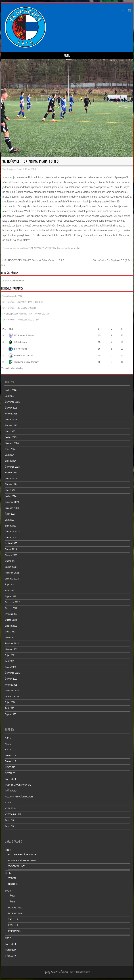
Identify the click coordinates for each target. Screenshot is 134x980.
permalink (76, 248)
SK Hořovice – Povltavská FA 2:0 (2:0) (21, 320)
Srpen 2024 (11, 461)
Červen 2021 (11, 679)
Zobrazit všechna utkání (13, 281)
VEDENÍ (12, 878)
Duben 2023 (11, 549)
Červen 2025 (11, 408)
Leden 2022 (11, 638)
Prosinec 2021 (12, 643)
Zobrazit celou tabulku (12, 368)
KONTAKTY (11, 950)
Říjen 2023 (10, 514)
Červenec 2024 (12, 467)
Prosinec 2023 (12, 502)
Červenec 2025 (12, 402)
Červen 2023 (11, 538)
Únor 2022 (10, 632)
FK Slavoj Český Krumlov (23, 362)
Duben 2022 (11, 620)
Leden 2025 (11, 437)
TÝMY (8, 803)
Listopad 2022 (12, 579)
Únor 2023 (10, 561)
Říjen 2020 (10, 702)
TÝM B (11, 902)
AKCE (8, 744)
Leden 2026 (11, 390)
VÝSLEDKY (50, 248)
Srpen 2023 (11, 526)
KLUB (8, 873)
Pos (4, 329)
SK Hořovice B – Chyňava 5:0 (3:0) (113, 260)
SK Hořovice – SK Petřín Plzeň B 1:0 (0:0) (23, 302)
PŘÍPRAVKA (11, 791)
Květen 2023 (11, 543)
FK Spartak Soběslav (21, 335)
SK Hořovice (18, 349)
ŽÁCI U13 (13, 925)
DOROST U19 (15, 908)
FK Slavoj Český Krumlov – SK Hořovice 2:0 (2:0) (26, 314)
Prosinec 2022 (12, 573)
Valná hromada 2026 (12, 296)
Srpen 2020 (11, 714)
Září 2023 (10, 520)
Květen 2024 (11, 473)
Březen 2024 (11, 484)
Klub (11, 329)
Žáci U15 (9, 826)
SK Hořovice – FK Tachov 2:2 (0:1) (19, 308)
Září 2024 (10, 455)
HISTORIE (10, 767)
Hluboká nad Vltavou (21, 356)
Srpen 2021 (11, 667)
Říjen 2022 (10, 585)
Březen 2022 (11, 626)
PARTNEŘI (10, 779)
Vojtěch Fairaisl (16, 169)
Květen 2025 (11, 414)
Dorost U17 (10, 756)
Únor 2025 (10, 431)
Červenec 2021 (12, 673)
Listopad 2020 (12, 697)
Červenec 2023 (12, 532)
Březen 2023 (11, 555)
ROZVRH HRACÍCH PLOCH (19, 797)
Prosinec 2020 (12, 691)
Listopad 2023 (12, 508)
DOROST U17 (15, 913)
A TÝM (30, 248)
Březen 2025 (11, 425)
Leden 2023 (11, 567)
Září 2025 (10, 396)
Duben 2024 (11, 479)
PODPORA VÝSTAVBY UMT (19, 785)
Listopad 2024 (12, 443)
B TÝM (8, 750)
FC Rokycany (18, 342)
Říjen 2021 (10, 655)
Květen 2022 (11, 614)
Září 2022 (10, 590)
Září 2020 (10, 708)
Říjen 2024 (10, 449)
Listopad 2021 (12, 649)
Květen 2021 (11, 685)
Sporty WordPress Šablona (56, 972)
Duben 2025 (11, 420)
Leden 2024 (11, 496)
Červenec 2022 (12, 602)
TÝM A (11, 896)
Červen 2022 (11, 608)
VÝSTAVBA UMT (13, 814)
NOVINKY (39, 248)
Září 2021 (10, 661)
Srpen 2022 (11, 596)
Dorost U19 (10, 761)
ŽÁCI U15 (13, 919)
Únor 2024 (10, 490)
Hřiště (8, 850)
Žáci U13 (9, 820)
